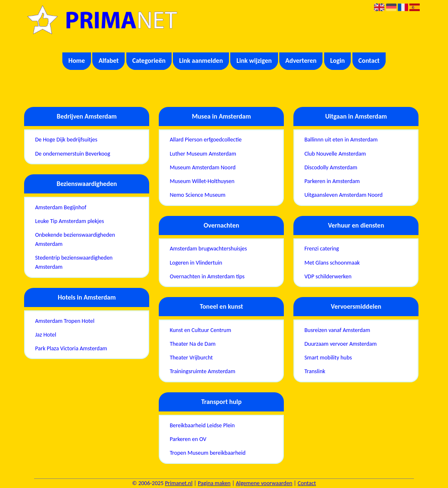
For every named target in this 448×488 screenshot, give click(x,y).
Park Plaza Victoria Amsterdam (71, 348)
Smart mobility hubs (328, 358)
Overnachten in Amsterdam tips (207, 276)
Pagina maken (214, 483)
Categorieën (149, 61)
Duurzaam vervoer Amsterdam (340, 344)
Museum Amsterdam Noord (203, 167)
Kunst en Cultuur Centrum (200, 330)
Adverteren (301, 61)
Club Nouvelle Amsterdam (335, 154)
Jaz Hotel (46, 335)
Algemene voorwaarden (264, 483)
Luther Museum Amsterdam (203, 154)
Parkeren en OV (188, 439)
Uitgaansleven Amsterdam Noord (343, 195)
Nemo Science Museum (197, 195)
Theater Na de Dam (192, 344)
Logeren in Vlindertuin (196, 263)
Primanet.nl (179, 483)
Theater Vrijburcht (191, 358)
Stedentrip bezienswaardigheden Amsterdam (74, 262)
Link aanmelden (201, 61)
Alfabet (108, 61)
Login (337, 61)
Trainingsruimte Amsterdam (202, 371)
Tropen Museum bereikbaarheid (207, 453)
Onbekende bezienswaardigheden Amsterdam (75, 239)
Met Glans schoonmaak (332, 263)
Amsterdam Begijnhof (60, 207)
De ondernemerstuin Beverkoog (73, 154)
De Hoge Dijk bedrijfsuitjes (66, 140)
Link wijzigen (254, 61)
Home (77, 61)
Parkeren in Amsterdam (332, 181)
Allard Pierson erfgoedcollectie (206, 140)
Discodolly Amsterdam (331, 167)
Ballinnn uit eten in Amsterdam (341, 140)
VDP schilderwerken (328, 276)
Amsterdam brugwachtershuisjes (208, 249)
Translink (315, 371)
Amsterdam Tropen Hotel (65, 321)
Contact (369, 61)
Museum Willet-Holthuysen (202, 181)
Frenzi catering (321, 249)
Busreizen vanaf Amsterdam (337, 330)
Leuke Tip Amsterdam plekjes (69, 221)
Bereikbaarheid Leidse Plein (202, 425)
